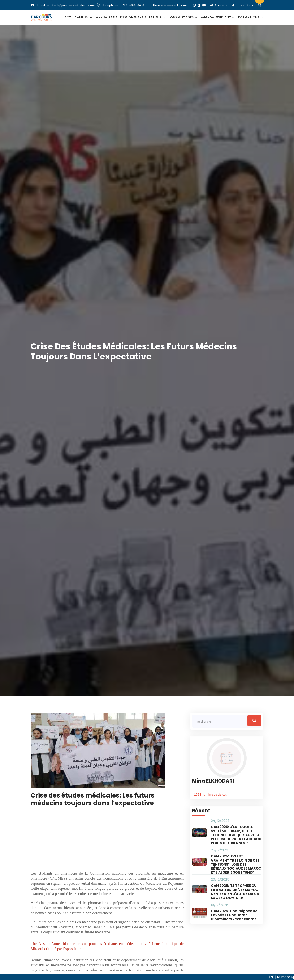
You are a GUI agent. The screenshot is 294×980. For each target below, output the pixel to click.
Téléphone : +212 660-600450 (123, 5)
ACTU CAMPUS (77, 17)
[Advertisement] (107, 841)
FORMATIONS (249, 17)
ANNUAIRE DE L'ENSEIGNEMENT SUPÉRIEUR (129, 17)
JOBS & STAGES (181, 17)
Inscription (243, 5)
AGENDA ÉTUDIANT (216, 17)
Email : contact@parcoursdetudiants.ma (66, 5)
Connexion (220, 5)
